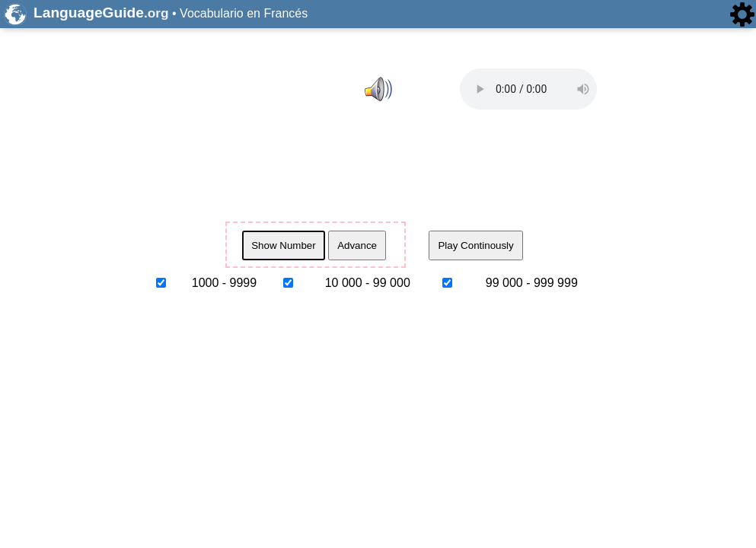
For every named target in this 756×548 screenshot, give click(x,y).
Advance (357, 245)
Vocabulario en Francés (244, 13)
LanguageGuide (101, 13)
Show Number (283, 245)
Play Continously (475, 245)
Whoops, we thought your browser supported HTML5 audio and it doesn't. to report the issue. (528, 89)
